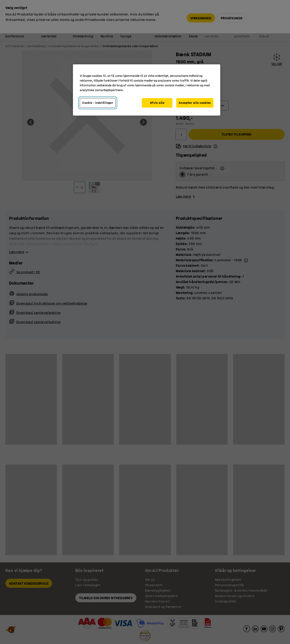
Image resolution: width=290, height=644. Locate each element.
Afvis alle (157, 103)
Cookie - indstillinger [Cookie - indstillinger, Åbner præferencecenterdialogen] (98, 103)
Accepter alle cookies (195, 103)
